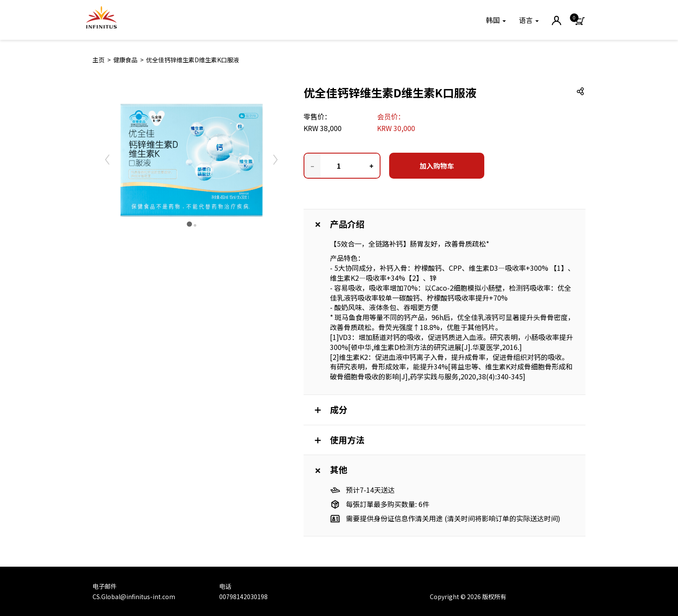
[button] (496, 20)
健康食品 (125, 60)
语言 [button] (529, 20)
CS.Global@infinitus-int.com (134, 597)
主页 (99, 60)
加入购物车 (437, 166)
